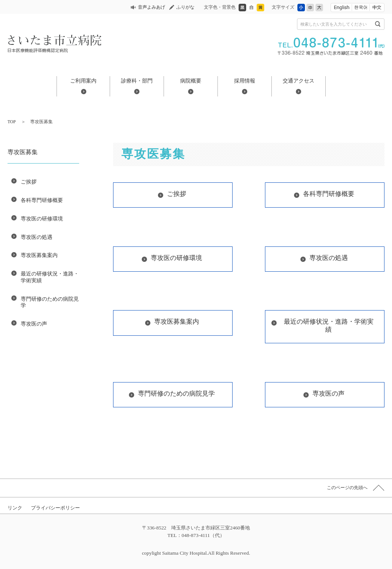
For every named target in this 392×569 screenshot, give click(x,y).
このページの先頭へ (347, 488)
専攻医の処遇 (37, 237)
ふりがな (185, 7)
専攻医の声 (34, 324)
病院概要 (191, 81)
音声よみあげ (152, 7)
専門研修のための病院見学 (50, 302)
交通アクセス (299, 81)
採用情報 (245, 81)
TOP (12, 122)
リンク (15, 508)
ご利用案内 (83, 81)
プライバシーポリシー (55, 508)
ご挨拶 (29, 182)
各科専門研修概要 (42, 200)
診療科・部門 (137, 81)
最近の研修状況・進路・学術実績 (50, 277)
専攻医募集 (23, 152)
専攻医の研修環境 (42, 219)
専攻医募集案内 (39, 255)
